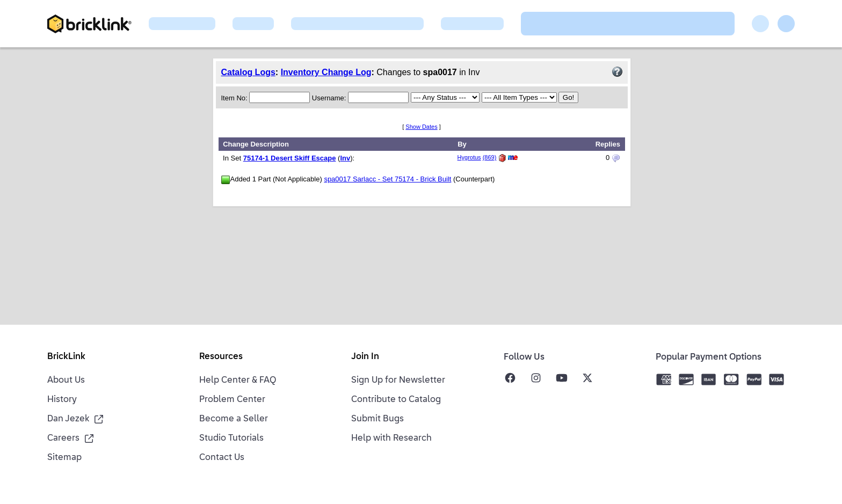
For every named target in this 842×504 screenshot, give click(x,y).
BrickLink (66, 357)
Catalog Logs (248, 72)
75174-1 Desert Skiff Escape (290, 158)
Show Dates (421, 127)
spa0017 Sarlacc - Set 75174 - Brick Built (387, 179)
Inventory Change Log (326, 72)
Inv (345, 158)
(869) (490, 157)
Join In (365, 357)
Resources (221, 357)
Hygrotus (469, 157)
